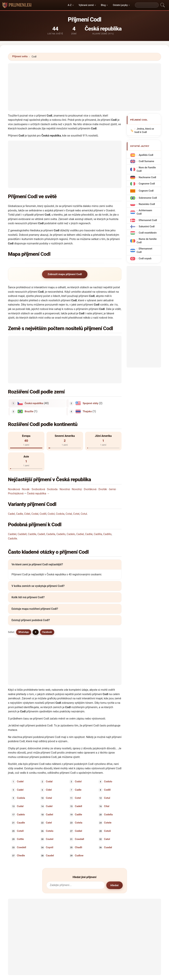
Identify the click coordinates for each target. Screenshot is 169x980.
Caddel (12, 534)
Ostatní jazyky (120, 5)
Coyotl (50, 847)
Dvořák (103, 489)
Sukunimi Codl (147, 227)
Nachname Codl (147, 177)
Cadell (41, 534)
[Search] (147, 5)
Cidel (27, 514)
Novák (26, 489)
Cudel (49, 806)
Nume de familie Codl (147, 241)
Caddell (22, 534)
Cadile (89, 534)
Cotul (84, 514)
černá (112, 489)
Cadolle (13, 539)
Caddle (32, 534)
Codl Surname (146, 161)
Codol (51, 514)
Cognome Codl (147, 184)
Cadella (51, 534)
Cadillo (107, 534)
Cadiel (80, 534)
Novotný (77, 489)
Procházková (16, 493)
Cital (107, 806)
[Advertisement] (84, 87)
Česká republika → (38, 493)
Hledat (114, 885)
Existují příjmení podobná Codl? (31, 620)
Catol (107, 839)
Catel (49, 823)
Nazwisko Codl (147, 204)
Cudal (20, 806)
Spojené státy (91, 403)
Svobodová (38, 489)
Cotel (76, 514)
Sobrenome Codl (148, 198)
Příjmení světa (20, 56)
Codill (43, 514)
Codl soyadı (145, 259)
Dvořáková (90, 489)
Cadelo (71, 534)
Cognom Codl (146, 191)
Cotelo (50, 831)
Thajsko (87, 411)
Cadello (61, 534)
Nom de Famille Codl (146, 169)
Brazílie (29, 411)
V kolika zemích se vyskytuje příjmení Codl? (38, 586)
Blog (103, 5)
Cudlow (79, 856)
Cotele (108, 823)
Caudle (21, 823)
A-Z (69, 5)
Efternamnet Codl (144, 250)
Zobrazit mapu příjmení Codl (65, 274)
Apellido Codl (146, 155)
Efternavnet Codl (148, 220)
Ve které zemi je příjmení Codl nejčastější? (37, 564)
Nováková (14, 489)
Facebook (47, 632)
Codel (20, 781)
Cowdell (22, 847)
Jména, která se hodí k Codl (144, 131)
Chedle (21, 856)
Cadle (20, 514)
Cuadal (108, 847)
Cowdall (79, 839)
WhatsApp (24, 632)
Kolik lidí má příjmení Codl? (28, 597)
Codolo (108, 781)
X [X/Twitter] (36, 632)
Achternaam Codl (144, 212)
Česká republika (34, 403)
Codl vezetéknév (148, 233)
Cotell (20, 831)
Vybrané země (86, 5)
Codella (108, 814)
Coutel (50, 839)
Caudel (50, 856)
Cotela (79, 823)
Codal (35, 514)
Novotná (65, 489)
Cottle (20, 839)
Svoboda (52, 489)
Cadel (11, 514)
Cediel (79, 831)
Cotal (69, 514)
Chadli (79, 847)
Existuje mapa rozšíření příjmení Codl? (35, 609)
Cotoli (107, 831)
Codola (60, 514)
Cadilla (98, 534)
